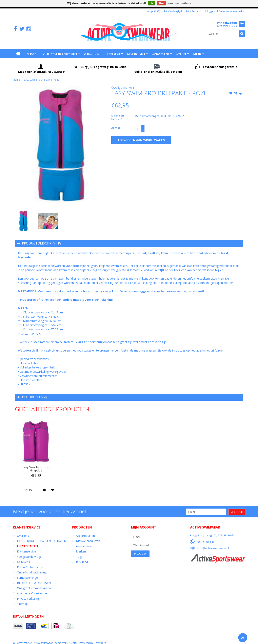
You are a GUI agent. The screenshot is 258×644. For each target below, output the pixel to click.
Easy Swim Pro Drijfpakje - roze (42, 76)
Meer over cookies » (179, 3)
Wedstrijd (92, 49)
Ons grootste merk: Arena (34, 584)
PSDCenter (71, 639)
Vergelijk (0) (153, 11)
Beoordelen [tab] (32, 393)
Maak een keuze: (118, 114)
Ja (152, 3)
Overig (181, 49)
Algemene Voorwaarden (33, 589)
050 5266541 (206, 538)
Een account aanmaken (232, 11)
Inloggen (210, 11)
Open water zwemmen (60, 49)
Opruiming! (160, 49)
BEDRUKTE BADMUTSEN (34, 579)
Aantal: (116, 124)
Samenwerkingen (28, 574)
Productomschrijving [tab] (39, 239)
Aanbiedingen (85, 542)
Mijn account (194, 11)
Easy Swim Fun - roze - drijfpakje (36, 465)
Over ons (23, 532)
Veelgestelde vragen (30, 553)
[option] (23, 217)
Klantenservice (26, 547)
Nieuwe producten (88, 537)
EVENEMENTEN (27, 542)
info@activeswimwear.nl (213, 544)
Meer (197, 49)
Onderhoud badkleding (32, 568)
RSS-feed (82, 558)
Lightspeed (100, 639)
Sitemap (22, 600)
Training (113, 49)
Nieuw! (31, 49)
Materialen (136, 49)
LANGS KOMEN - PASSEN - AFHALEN (42, 537)
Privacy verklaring (28, 595)
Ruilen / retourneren (30, 563)
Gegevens (23, 558)
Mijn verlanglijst (173, 11)
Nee (161, 3)
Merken (81, 547)
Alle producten (85, 532)
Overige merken (123, 83)
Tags (79, 553)
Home (16, 76)
